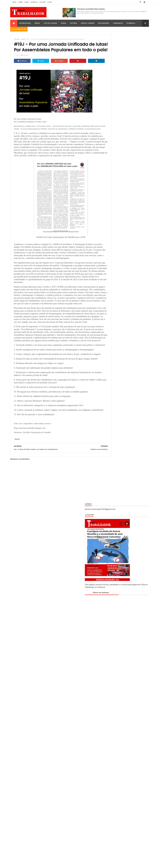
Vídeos (110, 629)
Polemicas (111, 612)
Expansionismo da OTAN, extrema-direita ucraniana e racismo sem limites (134, 811)
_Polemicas (112, 526)
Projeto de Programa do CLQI (132, 734)
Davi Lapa (110, 442)
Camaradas (118, 23)
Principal (17, 39)
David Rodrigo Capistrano (117, 552)
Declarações (104, 23)
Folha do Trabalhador (44, 865)
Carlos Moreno (113, 432)
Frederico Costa (113, 449)
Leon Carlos (111, 461)
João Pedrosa (112, 458)
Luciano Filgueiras (114, 465)
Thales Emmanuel (114, 481)
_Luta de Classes (114, 522)
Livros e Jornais (88, 23)
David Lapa (111, 547)
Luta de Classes (50, 23)
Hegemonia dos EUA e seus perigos (134, 796)
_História (111, 509)
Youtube (42, 2)
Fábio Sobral (111, 445)
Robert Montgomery (115, 478)
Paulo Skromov (113, 474)
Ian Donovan (111, 455)
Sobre (20, 2)
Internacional (25, 23)
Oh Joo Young (112, 471)
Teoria (64, 23)
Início (15, 2)
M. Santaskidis (112, 468)
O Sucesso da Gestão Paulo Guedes (91, 9)
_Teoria (110, 530)
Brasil (37, 23)
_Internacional (113, 513)
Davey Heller (112, 439)
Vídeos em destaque (117, 125)
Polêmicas (131, 23)
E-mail (27, 2)
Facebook (34, 2)
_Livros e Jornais (114, 517)
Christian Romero (114, 436)
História (74, 23)
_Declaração (112, 504)
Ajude (50, 2)
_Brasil (23, 39)
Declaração (112, 556)
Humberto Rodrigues (115, 452)
